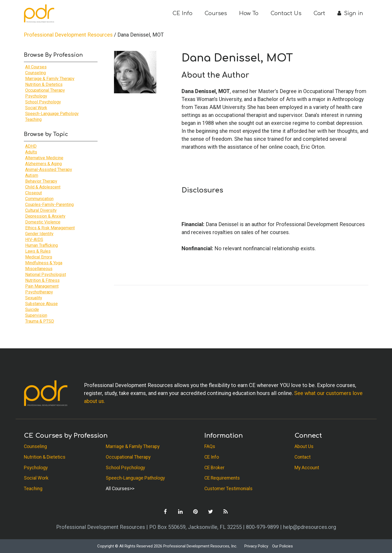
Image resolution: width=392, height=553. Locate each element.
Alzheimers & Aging (43, 164)
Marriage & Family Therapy (50, 79)
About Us (304, 446)
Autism (32, 175)
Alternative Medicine (44, 158)
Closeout (34, 193)
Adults (31, 152)
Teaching (33, 119)
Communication (39, 199)
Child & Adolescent (43, 187)
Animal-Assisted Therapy (49, 170)
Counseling (36, 73)
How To (249, 13)
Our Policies (283, 546)
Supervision (36, 315)
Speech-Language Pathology (52, 114)
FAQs (210, 446)
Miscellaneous (39, 269)
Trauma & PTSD (40, 321)
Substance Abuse (41, 304)
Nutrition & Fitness (42, 280)
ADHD (31, 146)
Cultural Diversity (41, 210)
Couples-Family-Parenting (49, 205)
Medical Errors (39, 257)
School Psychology (43, 102)
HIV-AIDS (34, 240)
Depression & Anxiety (45, 216)
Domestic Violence (43, 222)
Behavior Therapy (41, 181)
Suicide (32, 310)
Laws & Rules (38, 251)
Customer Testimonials (228, 489)
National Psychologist (46, 275)
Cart (319, 13)
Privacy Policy (256, 546)
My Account (307, 468)
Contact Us (286, 13)
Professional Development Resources (68, 35)
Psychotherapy (39, 292)
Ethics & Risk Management (50, 228)
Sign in (350, 13)
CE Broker (214, 468)
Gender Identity (39, 234)
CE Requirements (222, 478)
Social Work (36, 108)
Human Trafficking (41, 245)
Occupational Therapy (45, 90)
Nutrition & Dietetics (44, 84)
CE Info (182, 13)
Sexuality (34, 298)
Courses (216, 13)
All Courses (36, 67)
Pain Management (42, 286)
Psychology (36, 96)
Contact (303, 457)
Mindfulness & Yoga (44, 263)
